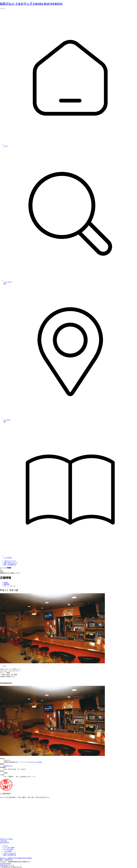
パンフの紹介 (8, 851)
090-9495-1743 (8, 766)
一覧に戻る (3, 841)
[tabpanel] (68, 628)
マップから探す (8, 849)
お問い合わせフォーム (10, 563)
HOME (6, 582)
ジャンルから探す (9, 847)
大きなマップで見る (6, 839)
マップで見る (38, 762)
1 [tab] (4, 666)
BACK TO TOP (4, 843)
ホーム (6, 846)
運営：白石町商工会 (10, 855)
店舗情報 (6, 584)
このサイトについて (10, 853)
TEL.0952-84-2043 (5, 863)
